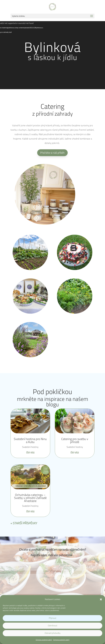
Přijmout (52, 618)
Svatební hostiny (30, 447)
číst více (30, 453)
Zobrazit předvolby (52, 633)
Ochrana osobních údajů (44, 640)
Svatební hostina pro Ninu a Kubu (30, 440)
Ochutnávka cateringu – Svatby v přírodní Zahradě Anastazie (30, 498)
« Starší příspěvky (24, 523)
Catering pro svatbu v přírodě (75, 440)
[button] (101, 599)
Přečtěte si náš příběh (52, 153)
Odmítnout (52, 626)
